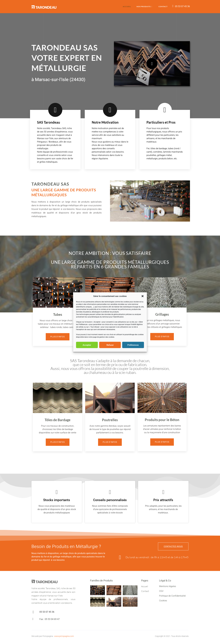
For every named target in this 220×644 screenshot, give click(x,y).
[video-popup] (152, 64)
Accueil (127, 7)
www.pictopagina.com (64, 636)
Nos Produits (144, 7)
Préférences (133, 345)
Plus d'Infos (58, 337)
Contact (163, 7)
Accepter (87, 345)
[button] (143, 296)
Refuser (110, 345)
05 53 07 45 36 (182, 6)
